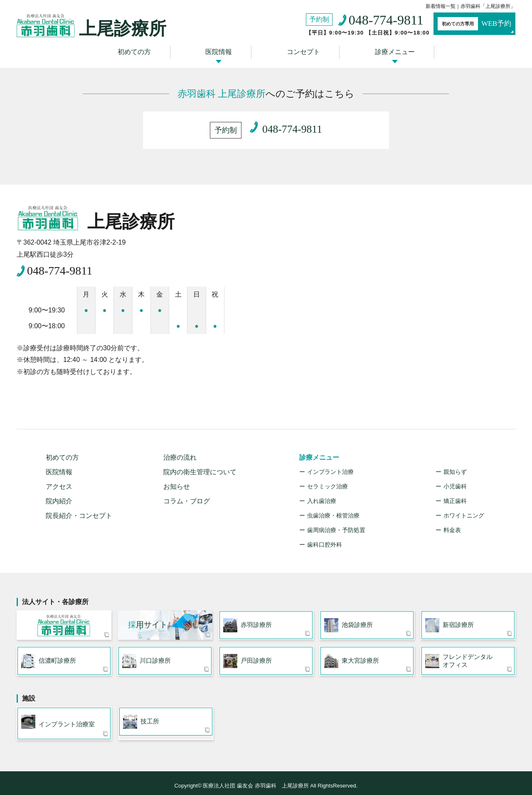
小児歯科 (455, 479)
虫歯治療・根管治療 (333, 508)
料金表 (452, 523)
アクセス (59, 479)
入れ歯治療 (322, 493)
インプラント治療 (330, 464)
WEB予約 (468, 24)
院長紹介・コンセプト (79, 508)
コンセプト (301, 51)
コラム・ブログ (187, 494)
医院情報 (221, 51)
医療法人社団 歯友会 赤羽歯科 (64, 619)
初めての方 (140, 51)
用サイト (148, 618)
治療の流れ (180, 450)
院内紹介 (59, 494)
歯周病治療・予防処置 (336, 523)
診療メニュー (389, 51)
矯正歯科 (455, 493)
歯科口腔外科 (325, 537)
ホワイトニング (464, 508)
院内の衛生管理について (200, 464)
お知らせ (177, 479)
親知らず (455, 464)
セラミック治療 (328, 479)
